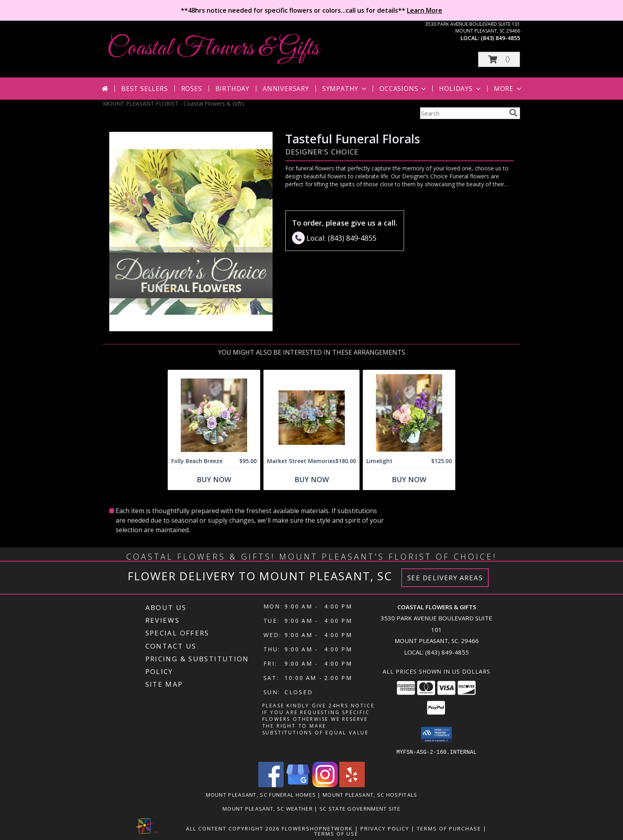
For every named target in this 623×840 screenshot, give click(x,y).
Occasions (403, 89)
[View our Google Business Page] (298, 785)
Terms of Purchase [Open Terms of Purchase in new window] (449, 828)
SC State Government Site (360, 808)
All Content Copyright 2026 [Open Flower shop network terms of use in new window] (233, 828)
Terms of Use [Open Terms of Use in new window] (336, 833)
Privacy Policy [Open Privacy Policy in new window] (385, 828)
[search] (513, 113)
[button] (499, 59)
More (508, 89)
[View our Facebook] (271, 785)
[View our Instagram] (325, 785)
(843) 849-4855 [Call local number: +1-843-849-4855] (500, 38)
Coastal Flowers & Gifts (213, 49)
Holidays (460, 89)
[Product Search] (463, 113)
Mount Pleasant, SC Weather (268, 808)
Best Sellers (145, 89)
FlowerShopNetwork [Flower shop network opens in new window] (317, 828)
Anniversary (286, 89)
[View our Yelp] (352, 785)
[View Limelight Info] (409, 412)
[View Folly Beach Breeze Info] (214, 412)
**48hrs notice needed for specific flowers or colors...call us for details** (311, 10)
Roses (192, 89)
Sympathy (345, 89)
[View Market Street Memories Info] (311, 412)
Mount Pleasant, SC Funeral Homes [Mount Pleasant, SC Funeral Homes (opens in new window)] (261, 794)
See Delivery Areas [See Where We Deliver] (445, 578)
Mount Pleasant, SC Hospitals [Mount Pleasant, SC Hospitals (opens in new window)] (370, 794)
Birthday (232, 89)
